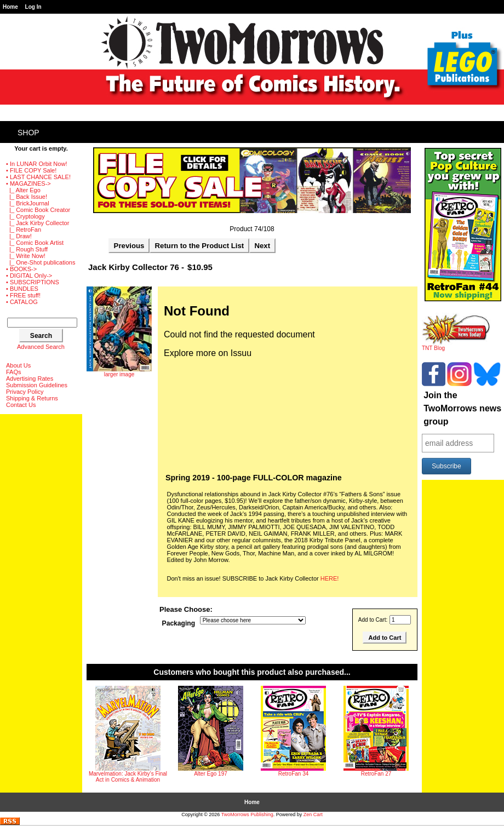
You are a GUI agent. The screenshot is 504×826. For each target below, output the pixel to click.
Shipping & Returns (32, 398)
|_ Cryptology (25, 216)
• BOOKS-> (21, 269)
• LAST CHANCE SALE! (38, 177)
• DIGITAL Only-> (29, 276)
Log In (33, 7)
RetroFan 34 (294, 774)
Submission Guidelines (37, 385)
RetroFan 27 (376, 774)
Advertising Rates (30, 378)
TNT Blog (456, 346)
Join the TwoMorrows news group (462, 408)
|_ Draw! (19, 236)
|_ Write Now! (26, 256)
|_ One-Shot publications (41, 262)
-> (28, 183)
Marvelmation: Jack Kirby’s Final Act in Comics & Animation (128, 777)
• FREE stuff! (23, 295)
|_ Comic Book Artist (35, 243)
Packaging (179, 623)
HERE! (330, 578)
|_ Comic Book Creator (38, 210)
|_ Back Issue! (27, 197)
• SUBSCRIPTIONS (33, 282)
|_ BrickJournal (28, 203)
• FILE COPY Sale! (31, 170)
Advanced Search (41, 347)
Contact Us (21, 405)
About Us (18, 365)
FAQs (14, 372)
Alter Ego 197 (211, 774)
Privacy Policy (25, 392)
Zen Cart (313, 814)
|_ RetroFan (24, 230)
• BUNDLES (22, 289)
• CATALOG (22, 302)
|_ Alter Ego (23, 190)
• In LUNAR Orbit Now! (36, 164)
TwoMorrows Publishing (247, 814)
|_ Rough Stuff (27, 249)
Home (10, 7)
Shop (28, 133)
